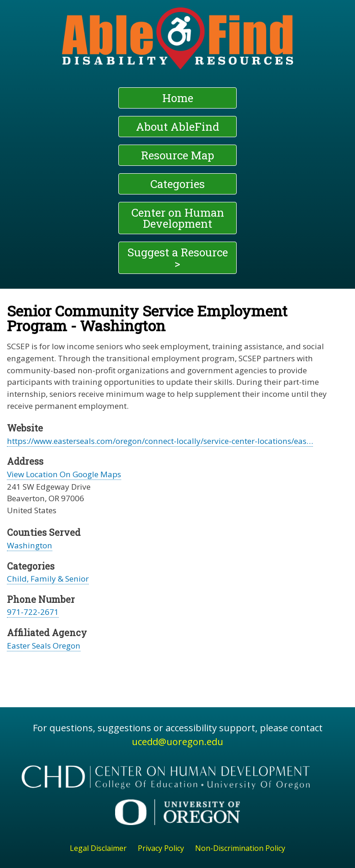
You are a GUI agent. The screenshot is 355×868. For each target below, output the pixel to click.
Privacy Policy (161, 848)
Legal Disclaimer (98, 848)
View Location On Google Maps (64, 474)
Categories (177, 184)
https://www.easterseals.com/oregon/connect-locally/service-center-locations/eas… (160, 441)
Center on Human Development (178, 218)
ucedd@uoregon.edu (177, 742)
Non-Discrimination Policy (240, 848)
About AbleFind (177, 127)
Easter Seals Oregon (44, 646)
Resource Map (177, 155)
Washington (30, 545)
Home (178, 98)
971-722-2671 (33, 612)
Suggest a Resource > (178, 258)
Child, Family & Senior (48, 579)
